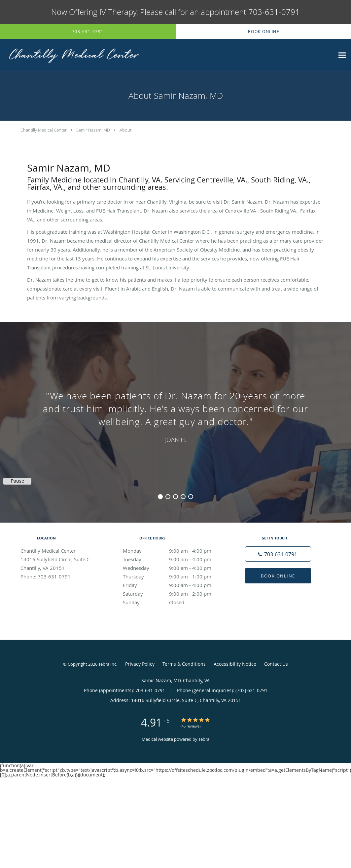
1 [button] (160, 497)
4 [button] (183, 497)
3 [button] (175, 497)
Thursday (174, 576)
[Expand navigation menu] (342, 55)
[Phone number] (278, 554)
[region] (175, 416)
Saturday (174, 594)
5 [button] (191, 497)
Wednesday (174, 568)
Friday (174, 585)
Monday (174, 551)
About (125, 130)
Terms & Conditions (184, 664)
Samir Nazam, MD (93, 130)
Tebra (204, 739)
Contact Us (276, 664)
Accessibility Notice (235, 664)
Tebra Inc (107, 664)
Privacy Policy (140, 664)
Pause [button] (18, 481)
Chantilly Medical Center (44, 130)
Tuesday (174, 559)
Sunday (174, 602)
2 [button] (168, 497)
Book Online (278, 576)
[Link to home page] (71, 55)
